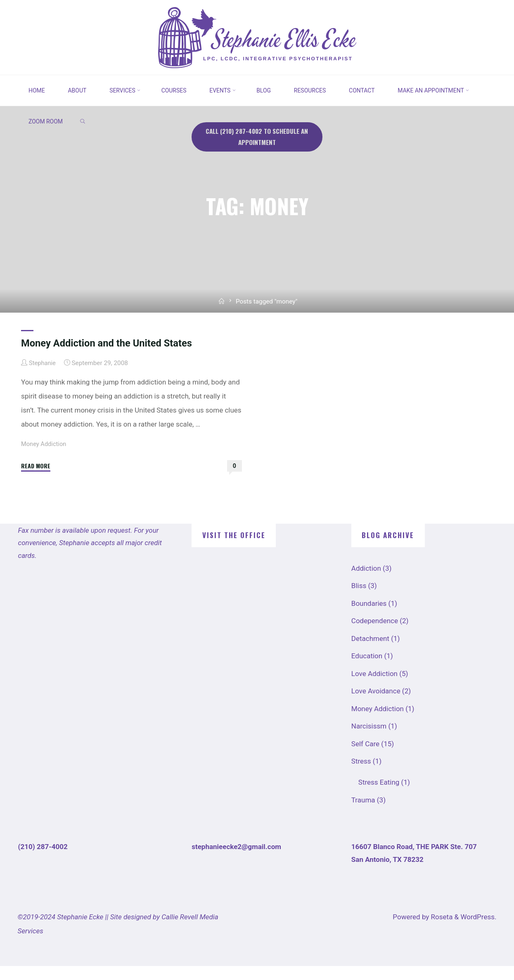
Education (367, 670)
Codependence (375, 635)
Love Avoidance (376, 705)
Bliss (359, 600)
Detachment (370, 653)
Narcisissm (369, 740)
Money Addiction (45, 458)
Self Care (365, 758)
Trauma (363, 814)
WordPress (477, 931)
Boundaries (369, 617)
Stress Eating (379, 796)
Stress (361, 775)
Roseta (441, 931)
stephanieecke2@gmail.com (236, 861)
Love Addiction (374, 688)
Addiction (366, 582)
